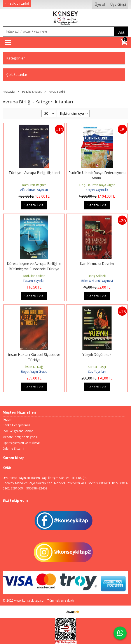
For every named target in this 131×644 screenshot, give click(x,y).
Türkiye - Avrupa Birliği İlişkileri (34, 173)
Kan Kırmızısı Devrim (97, 264)
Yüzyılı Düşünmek (97, 355)
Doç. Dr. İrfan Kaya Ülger (97, 185)
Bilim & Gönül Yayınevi (97, 281)
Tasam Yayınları (34, 281)
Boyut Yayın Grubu (34, 372)
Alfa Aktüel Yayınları (34, 190)
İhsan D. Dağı (34, 367)
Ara (121, 32)
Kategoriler (16, 58)
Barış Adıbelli (97, 276)
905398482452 (37, 488)
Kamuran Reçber (34, 185)
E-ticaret (59, 612)
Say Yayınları (97, 372)
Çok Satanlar (17, 75)
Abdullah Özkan (34, 276)
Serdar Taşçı (97, 367)
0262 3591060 (13, 488)
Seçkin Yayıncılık (97, 190)
